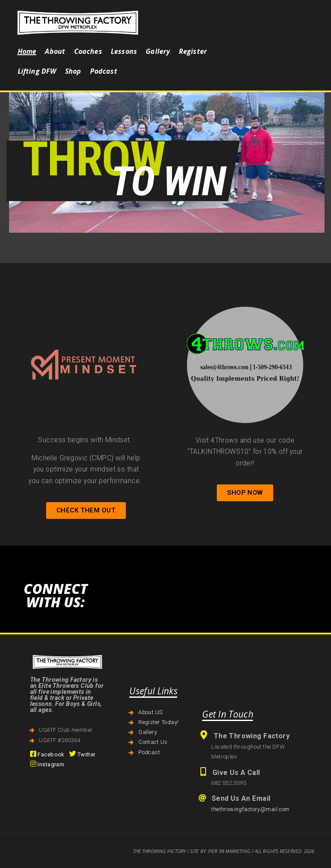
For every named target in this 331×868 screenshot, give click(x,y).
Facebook (47, 754)
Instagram (47, 764)
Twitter (82, 754)
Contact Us (153, 742)
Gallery (148, 732)
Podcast (149, 752)
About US (150, 712)
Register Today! (158, 722)
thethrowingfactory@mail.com (250, 809)
